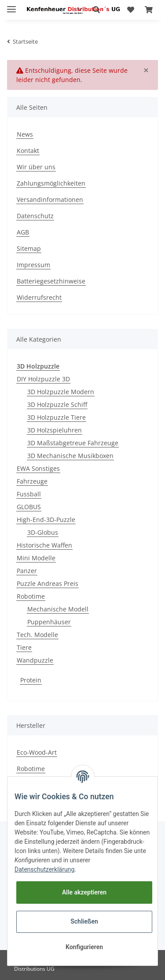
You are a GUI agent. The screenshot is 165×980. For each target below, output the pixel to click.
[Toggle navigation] (11, 6)
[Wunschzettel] (131, 10)
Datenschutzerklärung (44, 869)
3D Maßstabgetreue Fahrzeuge (73, 443)
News (25, 134)
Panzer (27, 571)
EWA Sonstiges (38, 468)
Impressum (33, 265)
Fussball (29, 494)
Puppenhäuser (49, 622)
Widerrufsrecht (39, 297)
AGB (23, 232)
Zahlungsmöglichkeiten (51, 183)
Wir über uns (36, 167)
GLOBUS (29, 507)
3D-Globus (43, 532)
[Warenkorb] (149, 10)
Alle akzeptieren (84, 892)
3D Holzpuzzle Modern (61, 392)
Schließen (84, 921)
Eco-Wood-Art (37, 752)
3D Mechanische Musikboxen (70, 456)
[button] (96, 10)
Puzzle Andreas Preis (48, 583)
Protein (31, 680)
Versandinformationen (50, 199)
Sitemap (29, 248)
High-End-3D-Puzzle (46, 520)
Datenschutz (35, 216)
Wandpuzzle (35, 660)
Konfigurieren (84, 947)
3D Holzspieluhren (55, 430)
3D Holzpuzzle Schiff (57, 404)
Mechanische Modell (58, 609)
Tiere (24, 647)
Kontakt (28, 151)
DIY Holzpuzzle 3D (43, 379)
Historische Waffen (44, 545)
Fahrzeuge (32, 481)
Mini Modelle (36, 558)
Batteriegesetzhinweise (51, 281)
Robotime (31, 596)
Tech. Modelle (37, 635)
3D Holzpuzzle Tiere (57, 417)
